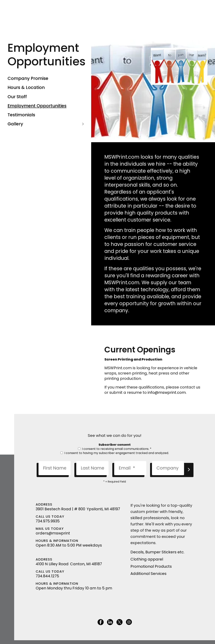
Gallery (47, 124)
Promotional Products (151, 566)
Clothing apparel (147, 559)
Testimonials (21, 115)
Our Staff (17, 97)
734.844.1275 (47, 576)
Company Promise (28, 78)
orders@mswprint (53, 533)
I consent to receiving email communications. (115, 449)
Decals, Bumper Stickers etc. (157, 552)
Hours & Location (26, 87)
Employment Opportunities (37, 106)
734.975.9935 (48, 521)
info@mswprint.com (167, 392)
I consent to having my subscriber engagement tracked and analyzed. (115, 453)
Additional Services (148, 574)
